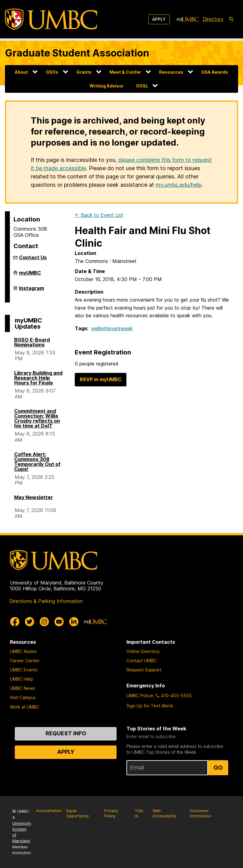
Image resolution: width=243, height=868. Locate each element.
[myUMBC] (188, 19)
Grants (84, 72)
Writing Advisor (107, 86)
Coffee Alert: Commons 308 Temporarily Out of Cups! (37, 462)
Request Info (66, 733)
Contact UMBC (141, 661)
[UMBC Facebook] (15, 622)
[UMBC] (51, 19)
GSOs (52, 72)
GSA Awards (215, 72)
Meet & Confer (125, 72)
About (21, 72)
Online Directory (143, 651)
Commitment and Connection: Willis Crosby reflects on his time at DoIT (37, 418)
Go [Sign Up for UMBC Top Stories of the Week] (218, 768)
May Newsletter (34, 497)
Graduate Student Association (77, 53)
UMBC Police (140, 696)
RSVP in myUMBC (101, 379)
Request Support (144, 670)
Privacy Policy (111, 813)
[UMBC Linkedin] (74, 622)
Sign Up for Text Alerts (150, 706)
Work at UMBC (25, 707)
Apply (159, 19)
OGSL (142, 86)
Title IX (139, 813)
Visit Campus (23, 697)
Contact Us (33, 257)
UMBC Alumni (23, 651)
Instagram (32, 291)
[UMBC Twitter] (30, 622)
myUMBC (30, 275)
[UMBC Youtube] (59, 622)
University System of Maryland (22, 832)
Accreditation (49, 811)
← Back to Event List (99, 215)
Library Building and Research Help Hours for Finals (38, 378)
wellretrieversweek (112, 328)
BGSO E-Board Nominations (32, 342)
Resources (171, 72)
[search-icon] (231, 19)
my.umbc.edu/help (179, 185)
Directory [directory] (213, 19)
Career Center (25, 661)
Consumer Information (201, 813)
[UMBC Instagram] (44, 622)
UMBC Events (24, 670)
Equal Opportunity (78, 813)
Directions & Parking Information (46, 601)
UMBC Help (22, 679)
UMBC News (22, 688)
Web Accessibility (164, 813)
